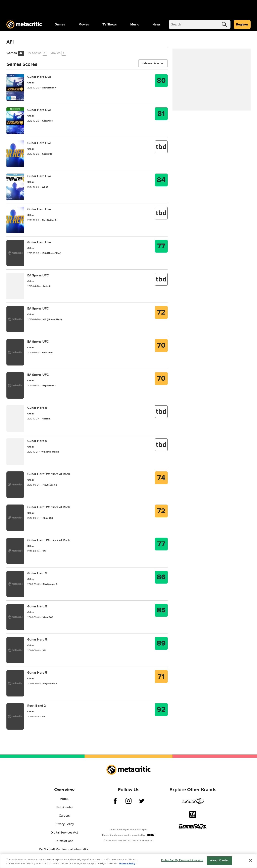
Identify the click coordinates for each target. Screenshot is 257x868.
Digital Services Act (64, 832)
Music (135, 24)
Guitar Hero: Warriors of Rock (49, 474)
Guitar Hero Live (39, 77)
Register (242, 24)
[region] (128, 861)
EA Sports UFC (38, 275)
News (157, 24)
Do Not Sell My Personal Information (64, 849)
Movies (84, 24)
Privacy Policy (64, 824)
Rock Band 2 (37, 706)
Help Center (64, 807)
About (64, 799)
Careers (64, 816)
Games (60, 24)
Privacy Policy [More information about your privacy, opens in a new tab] (127, 864)
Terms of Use (64, 841)
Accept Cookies (219, 860)
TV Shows (110, 24)
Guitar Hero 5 (37, 408)
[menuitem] (60, 24)
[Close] (251, 860)
